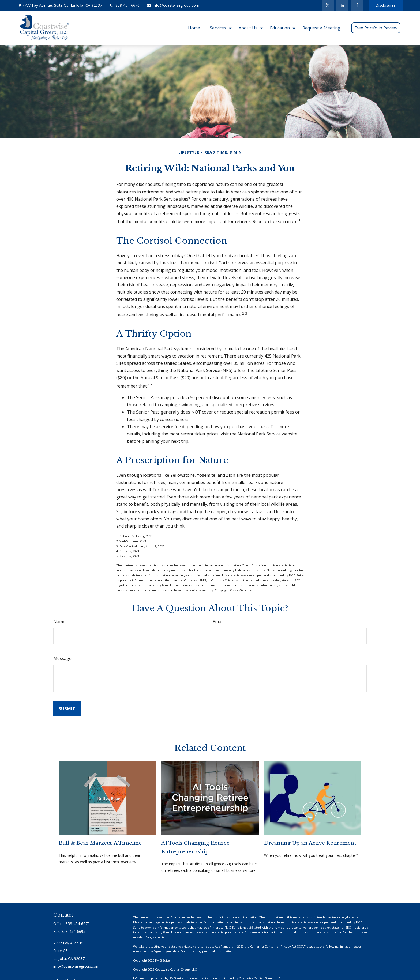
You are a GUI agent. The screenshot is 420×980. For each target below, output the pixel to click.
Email (218, 622)
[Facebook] (357, 5)
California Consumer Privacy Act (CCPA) (278, 946)
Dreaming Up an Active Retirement (310, 843)
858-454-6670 (124, 5)
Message (62, 658)
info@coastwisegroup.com (173, 5)
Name (59, 622)
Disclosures (386, 5)
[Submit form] (67, 709)
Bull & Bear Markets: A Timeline (100, 843)
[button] (194, 28)
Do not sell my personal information (207, 951)
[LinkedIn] (342, 5)
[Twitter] (328, 5)
